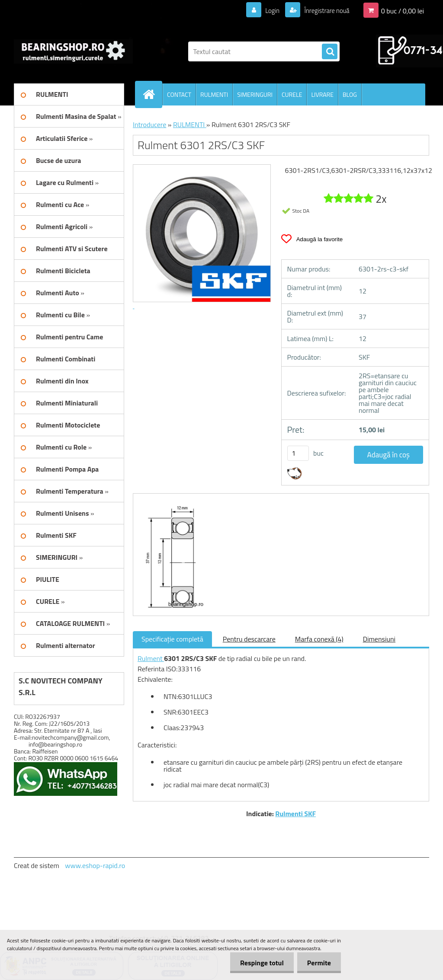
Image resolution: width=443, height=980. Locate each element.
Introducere (149, 124)
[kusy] (298, 453)
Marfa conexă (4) (319, 639)
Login (267, 10)
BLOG (350, 94)
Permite (318, 963)
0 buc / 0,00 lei (403, 10)
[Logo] (73, 51)
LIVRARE (322, 94)
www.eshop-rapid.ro (95, 865)
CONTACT (179, 94)
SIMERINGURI (255, 94)
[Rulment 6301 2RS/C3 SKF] (172, 501)
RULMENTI (214, 94)
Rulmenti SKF (295, 814)
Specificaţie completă (172, 639)
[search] (330, 52)
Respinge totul (259, 963)
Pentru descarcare (249, 639)
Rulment (151, 658)
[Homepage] (152, 94)
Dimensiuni (379, 639)
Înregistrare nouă (324, 10)
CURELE (292, 94)
